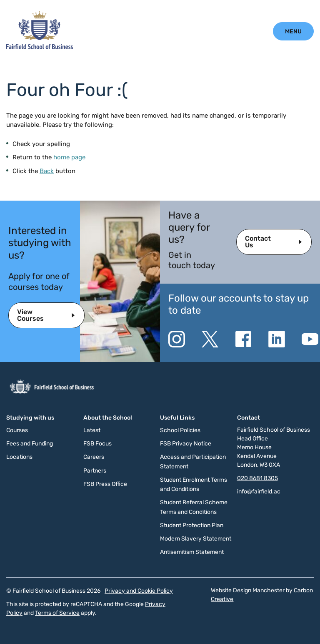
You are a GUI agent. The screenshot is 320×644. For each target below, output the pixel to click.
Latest (92, 430)
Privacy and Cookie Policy (139, 591)
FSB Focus (97, 444)
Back (47, 171)
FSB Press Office (105, 484)
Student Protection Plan (192, 525)
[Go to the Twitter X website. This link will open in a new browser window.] (210, 339)
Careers (94, 457)
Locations (19, 457)
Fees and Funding (30, 444)
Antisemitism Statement (192, 552)
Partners (95, 471)
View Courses (30, 315)
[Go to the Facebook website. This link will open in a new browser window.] (243, 339)
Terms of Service (57, 613)
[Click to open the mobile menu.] (293, 31)
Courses (17, 430)
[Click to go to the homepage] (40, 47)
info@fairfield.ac (259, 492)
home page (69, 157)
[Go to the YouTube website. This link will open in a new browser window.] (310, 339)
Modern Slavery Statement (196, 539)
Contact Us (258, 242)
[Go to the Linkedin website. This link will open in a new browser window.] (277, 339)
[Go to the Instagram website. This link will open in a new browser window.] (177, 339)
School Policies (180, 430)
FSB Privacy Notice (186, 444)
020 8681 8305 (257, 478)
